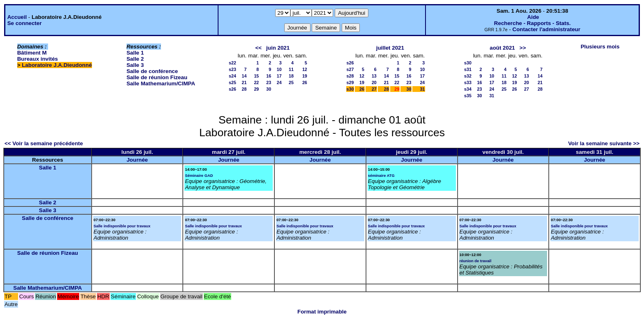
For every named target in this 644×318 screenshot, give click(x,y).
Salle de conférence (152, 71)
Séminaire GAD (199, 176)
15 (256, 76)
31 (422, 89)
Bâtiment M (32, 53)
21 (244, 82)
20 (374, 82)
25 (291, 82)
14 (244, 76)
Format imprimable (322, 312)
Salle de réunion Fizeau (157, 77)
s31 (468, 69)
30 (269, 89)
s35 (468, 96)
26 (305, 82)
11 (291, 69)
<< (258, 48)
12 (305, 69)
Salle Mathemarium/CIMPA (161, 84)
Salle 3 (135, 65)
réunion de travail (476, 261)
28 (244, 89)
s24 (232, 76)
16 (269, 76)
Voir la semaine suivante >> (604, 143)
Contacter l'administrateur (546, 29)
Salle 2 (135, 59)
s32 (468, 76)
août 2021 (502, 48)
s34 (468, 89)
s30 (350, 89)
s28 (350, 76)
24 (279, 82)
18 (291, 76)
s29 (350, 82)
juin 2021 (278, 48)
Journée (137, 160)
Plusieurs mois (600, 47)
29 (256, 89)
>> (523, 48)
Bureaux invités (38, 59)
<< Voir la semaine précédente (44, 143)
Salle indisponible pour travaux (122, 226)
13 (374, 76)
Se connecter (25, 23)
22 (256, 82)
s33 (468, 82)
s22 (232, 63)
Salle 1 (135, 53)
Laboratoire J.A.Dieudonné (57, 65)
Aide (533, 17)
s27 (350, 69)
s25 (232, 82)
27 (374, 89)
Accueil (17, 17)
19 (305, 76)
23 (269, 82)
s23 (232, 69)
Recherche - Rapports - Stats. (532, 23)
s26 (232, 89)
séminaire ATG (381, 176)
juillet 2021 (390, 48)
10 (279, 69)
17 (279, 76)
